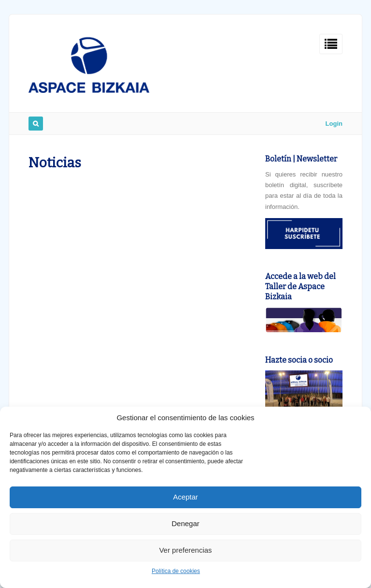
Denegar (185, 523)
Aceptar (185, 497)
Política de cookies (176, 571)
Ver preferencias (185, 550)
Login (334, 124)
